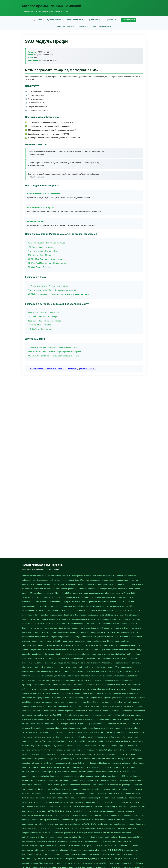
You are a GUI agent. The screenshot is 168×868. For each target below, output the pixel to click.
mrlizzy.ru (97, 855)
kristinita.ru (116, 711)
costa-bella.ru (133, 737)
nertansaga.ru (63, 680)
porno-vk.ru (73, 589)
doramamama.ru (50, 711)
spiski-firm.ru (136, 724)
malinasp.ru (114, 754)
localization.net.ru (80, 859)
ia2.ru (76, 741)
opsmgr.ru (93, 611)
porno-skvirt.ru (134, 589)
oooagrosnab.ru (121, 584)
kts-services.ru (94, 619)
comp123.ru (26, 702)
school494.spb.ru (106, 750)
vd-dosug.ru (102, 589)
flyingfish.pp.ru (94, 859)
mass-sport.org (28, 850)
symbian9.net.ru (82, 820)
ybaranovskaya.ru (51, 824)
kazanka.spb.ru (47, 772)
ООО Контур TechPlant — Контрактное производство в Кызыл (52, 348)
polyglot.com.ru (87, 798)
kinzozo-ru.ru (102, 737)
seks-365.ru (134, 693)
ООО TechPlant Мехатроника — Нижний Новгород (48, 263)
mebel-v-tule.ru (116, 815)
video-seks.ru (125, 645)
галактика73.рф (53, 789)
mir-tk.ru (80, 645)
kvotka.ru (112, 737)
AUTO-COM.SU (93, 780)
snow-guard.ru (126, 667)
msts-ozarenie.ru (28, 807)
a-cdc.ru (57, 584)
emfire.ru (142, 584)
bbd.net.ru (48, 785)
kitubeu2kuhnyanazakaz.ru (63, 641)
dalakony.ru (70, 811)
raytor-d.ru (124, 615)
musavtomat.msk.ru (136, 820)
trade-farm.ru (67, 685)
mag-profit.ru (27, 863)
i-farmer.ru (135, 846)
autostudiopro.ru (108, 580)
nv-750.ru (41, 680)
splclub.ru (47, 693)
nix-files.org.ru (49, 763)
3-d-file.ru (42, 611)
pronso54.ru (96, 598)
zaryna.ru (73, 706)
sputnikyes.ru (91, 763)
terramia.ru (130, 811)
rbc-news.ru (123, 589)
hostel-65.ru (67, 593)
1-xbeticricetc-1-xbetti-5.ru (49, 606)
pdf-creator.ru (37, 763)
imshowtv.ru (104, 815)
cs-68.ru (49, 645)
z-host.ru (48, 641)
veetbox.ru (66, 576)
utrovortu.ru (125, 724)
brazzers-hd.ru (37, 641)
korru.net (79, 746)
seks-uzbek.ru (61, 589)
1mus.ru (127, 628)
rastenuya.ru (27, 580)
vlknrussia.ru (90, 645)
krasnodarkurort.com (90, 815)
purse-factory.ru (51, 628)
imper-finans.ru (119, 824)
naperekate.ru (80, 641)
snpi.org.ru (26, 750)
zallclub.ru (126, 763)
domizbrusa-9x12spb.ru (31, 672)
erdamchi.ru (38, 711)
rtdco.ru (50, 667)
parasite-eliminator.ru (30, 846)
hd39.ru (60, 863)
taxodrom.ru (111, 828)
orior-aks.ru (102, 793)
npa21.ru (59, 837)
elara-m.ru (26, 728)
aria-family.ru (108, 680)
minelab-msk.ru (39, 632)
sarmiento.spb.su (91, 746)
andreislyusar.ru (28, 676)
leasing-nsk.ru (50, 863)
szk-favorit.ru (126, 793)
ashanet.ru (57, 685)
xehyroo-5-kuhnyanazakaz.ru (33, 645)
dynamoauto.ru (114, 793)
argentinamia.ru (79, 672)
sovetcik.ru (39, 824)
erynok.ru (40, 724)
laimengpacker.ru (71, 828)
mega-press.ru (109, 576)
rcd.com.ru (68, 863)
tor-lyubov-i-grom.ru (66, 676)
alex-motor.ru (51, 798)
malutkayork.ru (27, 759)
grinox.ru (121, 802)
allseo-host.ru (68, 615)
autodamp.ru (110, 685)
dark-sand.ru (106, 619)
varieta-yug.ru (93, 615)
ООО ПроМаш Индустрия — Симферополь (45, 259)
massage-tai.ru (40, 719)
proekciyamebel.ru (105, 824)
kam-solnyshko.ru (75, 841)
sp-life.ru (127, 619)
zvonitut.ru (60, 719)
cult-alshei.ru (75, 824)
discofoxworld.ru (42, 602)
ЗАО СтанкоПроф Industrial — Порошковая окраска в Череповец (53, 356)
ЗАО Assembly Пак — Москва (39, 255)
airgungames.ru (56, 615)
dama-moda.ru (74, 846)
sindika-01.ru (117, 619)
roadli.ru (117, 680)
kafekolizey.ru (76, 802)
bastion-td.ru (86, 785)
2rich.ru (58, 593)
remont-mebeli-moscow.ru (112, 706)
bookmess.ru (53, 850)
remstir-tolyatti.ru (99, 715)
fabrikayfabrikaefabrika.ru (83, 637)
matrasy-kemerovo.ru (43, 685)
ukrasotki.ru (38, 589)
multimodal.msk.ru (139, 763)
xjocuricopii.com (120, 820)
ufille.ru (33, 576)
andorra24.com (100, 833)
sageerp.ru (101, 828)
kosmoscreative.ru (99, 785)
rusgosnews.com (37, 754)
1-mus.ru (135, 624)
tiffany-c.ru (138, 785)
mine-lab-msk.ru (123, 624)
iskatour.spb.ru (132, 746)
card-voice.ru (97, 667)
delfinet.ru (39, 598)
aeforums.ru (116, 763)
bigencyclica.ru (59, 746)
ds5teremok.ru (106, 859)
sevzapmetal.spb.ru (109, 841)
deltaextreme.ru (89, 863)
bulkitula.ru (132, 602)
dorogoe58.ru (58, 828)
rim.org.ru (130, 824)
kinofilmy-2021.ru (56, 715)
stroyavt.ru (69, 737)
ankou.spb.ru (137, 759)
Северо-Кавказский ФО (102, 26)
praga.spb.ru (83, 733)
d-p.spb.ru (42, 789)
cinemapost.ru (77, 576)
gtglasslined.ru (70, 833)
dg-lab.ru (81, 776)
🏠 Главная (38, 20)
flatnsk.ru (25, 798)
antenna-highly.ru (109, 624)
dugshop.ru (81, 750)
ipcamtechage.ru (28, 855)
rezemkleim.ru (27, 719)
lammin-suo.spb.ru (118, 746)
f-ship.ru (83, 754)
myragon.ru (120, 811)
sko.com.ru (65, 789)
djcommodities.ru (134, 685)
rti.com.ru (54, 815)
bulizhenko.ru (122, 855)
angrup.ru (90, 776)
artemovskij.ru (55, 807)
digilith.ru (107, 698)
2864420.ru (84, 632)
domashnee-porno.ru (74, 702)
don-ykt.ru (36, 702)
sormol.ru (50, 593)
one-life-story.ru (102, 606)
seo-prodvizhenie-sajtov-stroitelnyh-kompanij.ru (72, 667)
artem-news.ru (64, 815)
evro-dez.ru (107, 676)
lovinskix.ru (117, 598)
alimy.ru (113, 780)
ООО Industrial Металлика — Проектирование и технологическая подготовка (58, 294)
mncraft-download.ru (87, 719)
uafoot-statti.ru (55, 619)
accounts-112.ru (134, 611)
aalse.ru (58, 672)
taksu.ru (141, 698)
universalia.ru (96, 706)
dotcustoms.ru (79, 685)
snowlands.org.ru (70, 855)
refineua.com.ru (75, 850)
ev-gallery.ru (103, 611)
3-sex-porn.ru (27, 628)
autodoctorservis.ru (108, 733)
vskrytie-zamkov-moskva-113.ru (106, 637)
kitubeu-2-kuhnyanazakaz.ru (118, 641)
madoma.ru (111, 689)
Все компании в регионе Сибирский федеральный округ (54, 369)
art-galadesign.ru (126, 785)
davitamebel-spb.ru (78, 789)
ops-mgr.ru (122, 611)
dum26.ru (41, 841)
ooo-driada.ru (110, 798)
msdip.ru (110, 715)
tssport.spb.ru (87, 833)
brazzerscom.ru (28, 637)
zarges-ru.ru (82, 724)
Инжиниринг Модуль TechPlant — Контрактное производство (52, 290)
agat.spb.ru (26, 776)
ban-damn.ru (39, 628)
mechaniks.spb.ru (131, 850)
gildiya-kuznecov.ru (62, 772)
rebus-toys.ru (27, 632)
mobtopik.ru (127, 815)
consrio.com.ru (138, 741)
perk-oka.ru (112, 672)
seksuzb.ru (96, 650)
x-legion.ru (136, 619)
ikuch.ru (41, 837)
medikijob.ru (81, 811)
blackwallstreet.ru (114, 833)
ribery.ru (78, 693)
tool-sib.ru (26, 820)
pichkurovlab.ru (118, 698)
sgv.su (73, 759)
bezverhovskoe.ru (29, 811)
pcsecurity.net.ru (140, 815)
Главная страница (88, 369)
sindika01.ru (50, 624)
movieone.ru (97, 676)
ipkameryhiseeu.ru (29, 841)
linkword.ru (64, 850)
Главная (25, 11)
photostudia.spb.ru (107, 811)
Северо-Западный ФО (74, 20)
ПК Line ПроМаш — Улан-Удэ (39, 325)
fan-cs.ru (57, 820)
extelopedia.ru (104, 746)
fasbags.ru (75, 628)
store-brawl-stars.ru (79, 619)
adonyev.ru (112, 589)
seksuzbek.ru (49, 589)
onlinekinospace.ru (52, 724)
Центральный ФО (54, 20)
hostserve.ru (77, 593)
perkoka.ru (91, 672)
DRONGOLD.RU (111, 846)
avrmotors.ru (113, 785)
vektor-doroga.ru (70, 598)
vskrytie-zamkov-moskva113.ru (42, 650)
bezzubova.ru (81, 793)
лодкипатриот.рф (62, 802)
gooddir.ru (65, 759)
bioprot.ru (77, 863)
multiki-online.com (83, 759)
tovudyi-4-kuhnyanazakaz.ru (128, 632)
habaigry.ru (26, 767)
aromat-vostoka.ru (136, 780)
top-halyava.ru (115, 606)
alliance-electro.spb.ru (55, 737)
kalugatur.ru (135, 767)
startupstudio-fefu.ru (69, 724)
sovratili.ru (82, 589)
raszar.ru (25, 650)
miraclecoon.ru (55, 602)
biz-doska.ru (107, 702)
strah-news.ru (55, 580)
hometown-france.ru (29, 606)
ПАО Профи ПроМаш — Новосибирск (43, 317)
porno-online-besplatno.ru (32, 693)
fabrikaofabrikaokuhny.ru (134, 650)
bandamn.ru (96, 628)
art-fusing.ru (138, 863)
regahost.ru (102, 741)
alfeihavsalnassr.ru (98, 689)
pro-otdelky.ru (27, 589)
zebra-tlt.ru (139, 719)
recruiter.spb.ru (101, 776)
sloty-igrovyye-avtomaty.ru (43, 698)
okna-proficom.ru (28, 724)
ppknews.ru (64, 824)
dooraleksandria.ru (94, 624)
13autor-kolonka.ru (37, 593)
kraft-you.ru (97, 576)
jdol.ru (118, 715)
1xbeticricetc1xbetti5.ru (39, 619)
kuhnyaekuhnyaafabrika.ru (32, 654)
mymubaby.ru (119, 750)
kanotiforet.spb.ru (45, 733)
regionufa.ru (52, 706)
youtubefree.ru (96, 680)
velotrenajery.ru (84, 598)
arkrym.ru (106, 711)
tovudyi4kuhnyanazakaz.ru (80, 650)
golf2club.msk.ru (104, 763)
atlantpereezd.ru (28, 584)
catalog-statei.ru (111, 837)
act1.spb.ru (75, 798)
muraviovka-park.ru (65, 711)
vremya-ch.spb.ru (71, 837)
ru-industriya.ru (61, 698)
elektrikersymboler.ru (76, 763)
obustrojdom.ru (28, 824)
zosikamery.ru (65, 780)
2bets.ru (58, 728)
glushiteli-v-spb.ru (52, 859)
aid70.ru (77, 807)
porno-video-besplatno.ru (118, 693)
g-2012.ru (113, 611)
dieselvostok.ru (51, 754)
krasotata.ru (42, 576)
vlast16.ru (70, 746)
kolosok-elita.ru (114, 741)
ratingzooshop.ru (111, 807)
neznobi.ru (116, 593)
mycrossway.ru (114, 863)
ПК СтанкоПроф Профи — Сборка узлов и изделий (48, 286)
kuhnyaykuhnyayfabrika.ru (54, 654)
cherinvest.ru (111, 759)
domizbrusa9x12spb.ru (95, 685)
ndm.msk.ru (98, 807)
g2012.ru (65, 611)
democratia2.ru (124, 846)
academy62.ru (27, 815)
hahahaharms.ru (54, 611)
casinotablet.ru (84, 706)
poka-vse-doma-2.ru (30, 611)
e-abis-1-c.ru (39, 624)
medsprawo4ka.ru (42, 637)
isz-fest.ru (57, 767)
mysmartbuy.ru (27, 685)
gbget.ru (86, 689)
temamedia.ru (127, 863)
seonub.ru (51, 719)
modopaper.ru (65, 689)
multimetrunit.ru (37, 820)
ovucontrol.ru (27, 698)
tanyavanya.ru (86, 715)
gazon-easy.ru (98, 802)
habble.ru (135, 593)
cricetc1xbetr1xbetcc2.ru (109, 615)
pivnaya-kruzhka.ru (41, 715)
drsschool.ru (42, 811)
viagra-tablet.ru (64, 628)
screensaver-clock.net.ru (81, 767)
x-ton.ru (33, 689)
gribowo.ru (114, 602)
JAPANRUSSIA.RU (89, 824)
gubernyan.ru (58, 833)
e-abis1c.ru (66, 619)
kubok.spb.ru (135, 776)
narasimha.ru (121, 685)
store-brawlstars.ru (78, 624)
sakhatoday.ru (61, 763)
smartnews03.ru (28, 602)
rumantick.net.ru (134, 855)
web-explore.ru (130, 576)
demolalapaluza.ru (72, 715)
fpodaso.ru (133, 584)
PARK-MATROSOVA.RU (127, 772)
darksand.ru (137, 628)
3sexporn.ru (118, 628)
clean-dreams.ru (95, 711)
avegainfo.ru (35, 746)
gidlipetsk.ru (99, 798)
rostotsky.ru (42, 706)
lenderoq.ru (26, 793)
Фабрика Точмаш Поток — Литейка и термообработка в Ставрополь (55, 352)
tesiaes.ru (26, 772)
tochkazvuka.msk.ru (53, 793)
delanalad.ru (75, 680)
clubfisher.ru (139, 706)
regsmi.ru (92, 754)
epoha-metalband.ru (133, 750)
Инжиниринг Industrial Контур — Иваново (44, 251)
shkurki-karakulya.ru (30, 733)
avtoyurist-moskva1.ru (40, 776)
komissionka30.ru (131, 859)
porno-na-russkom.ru (92, 593)
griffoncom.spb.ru (94, 772)
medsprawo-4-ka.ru (71, 632)
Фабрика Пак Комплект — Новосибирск (43, 313)
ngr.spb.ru (26, 754)
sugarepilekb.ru (111, 802)
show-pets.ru (128, 598)
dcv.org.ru (122, 837)
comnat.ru (107, 767)
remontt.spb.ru (93, 811)
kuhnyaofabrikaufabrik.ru (96, 641)
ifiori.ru (101, 837)
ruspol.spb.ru (51, 841)
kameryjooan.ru (42, 807)
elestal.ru (59, 598)
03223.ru (25, 576)
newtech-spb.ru (137, 715)
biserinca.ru (76, 815)
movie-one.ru (101, 672)
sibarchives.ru (135, 672)
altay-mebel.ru (101, 850)
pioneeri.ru (119, 728)
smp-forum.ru (75, 785)
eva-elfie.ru (87, 702)
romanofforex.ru (28, 780)
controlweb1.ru (80, 737)
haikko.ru (35, 767)
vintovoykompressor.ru (72, 728)
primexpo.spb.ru (54, 741)
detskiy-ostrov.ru (124, 759)
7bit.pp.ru (125, 767)
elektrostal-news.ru (69, 584)
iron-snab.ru (122, 737)
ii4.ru (79, 833)
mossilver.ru (137, 789)
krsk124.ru (124, 776)
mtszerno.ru (26, 859)
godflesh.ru (117, 719)
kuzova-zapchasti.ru (87, 828)
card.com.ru (35, 772)
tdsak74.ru (92, 737)
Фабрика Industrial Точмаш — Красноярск (44, 321)
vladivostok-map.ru (111, 645)
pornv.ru (135, 580)
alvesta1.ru (26, 763)
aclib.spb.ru (118, 859)
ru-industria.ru (128, 719)
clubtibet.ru (92, 793)
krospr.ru (25, 593)
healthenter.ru (139, 711)
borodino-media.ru (29, 706)
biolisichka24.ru (72, 719)
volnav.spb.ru (97, 767)
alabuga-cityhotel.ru (123, 580)
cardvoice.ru (53, 689)
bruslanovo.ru (27, 802)
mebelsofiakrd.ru (108, 855)
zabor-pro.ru (39, 828)
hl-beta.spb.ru (92, 750)
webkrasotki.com (98, 759)
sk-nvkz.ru (99, 846)
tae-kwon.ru (126, 741)
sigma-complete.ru (46, 846)
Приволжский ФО (95, 20)
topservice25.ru (45, 833)
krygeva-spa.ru (50, 750)
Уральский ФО (112, 20)
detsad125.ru (122, 798)
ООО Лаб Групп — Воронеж (39, 267)
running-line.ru (37, 750)
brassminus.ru (27, 828)
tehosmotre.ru (81, 615)
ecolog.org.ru (71, 733)
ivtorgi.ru (93, 837)
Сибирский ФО (129, 20)
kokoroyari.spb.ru (111, 789)
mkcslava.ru (49, 728)
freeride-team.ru (68, 580)
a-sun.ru (48, 855)
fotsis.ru (90, 789)
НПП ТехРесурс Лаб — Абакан (40, 329)
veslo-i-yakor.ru (133, 702)
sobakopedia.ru (46, 767)
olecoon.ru (92, 589)
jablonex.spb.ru (41, 850)
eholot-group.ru (87, 846)
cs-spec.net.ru (88, 850)
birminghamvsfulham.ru (91, 728)
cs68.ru (99, 645)
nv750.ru (25, 689)
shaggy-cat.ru (82, 611)
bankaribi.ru (136, 645)
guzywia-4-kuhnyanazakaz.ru (64, 645)
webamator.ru (118, 676)
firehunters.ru (103, 602)
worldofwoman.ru (81, 711)
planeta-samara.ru (129, 680)
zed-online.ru (137, 637)
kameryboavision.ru (78, 772)
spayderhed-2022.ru (83, 676)
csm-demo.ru (27, 615)
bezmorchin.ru (67, 741)
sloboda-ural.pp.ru (78, 780)
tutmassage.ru (59, 733)
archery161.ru (47, 746)
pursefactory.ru (51, 676)
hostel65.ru (76, 602)
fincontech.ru (107, 628)
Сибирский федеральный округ (41, 11)
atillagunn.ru (134, 615)
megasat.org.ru (66, 859)
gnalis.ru (123, 602)
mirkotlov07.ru (102, 863)
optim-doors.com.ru (29, 837)
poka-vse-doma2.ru (41, 615)
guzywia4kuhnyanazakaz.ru (112, 650)
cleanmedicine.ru (89, 693)
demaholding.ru (47, 672)
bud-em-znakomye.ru (44, 584)
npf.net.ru (117, 767)
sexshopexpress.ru (93, 580)
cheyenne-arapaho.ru (92, 841)
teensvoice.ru (47, 702)
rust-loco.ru (71, 750)
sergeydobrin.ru (38, 793)
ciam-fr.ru (88, 576)
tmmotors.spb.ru (106, 820)
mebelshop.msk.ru (61, 785)
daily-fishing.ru (38, 859)
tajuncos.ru (121, 689)
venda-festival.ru (63, 624)
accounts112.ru (128, 606)
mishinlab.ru (106, 593)
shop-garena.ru (66, 606)
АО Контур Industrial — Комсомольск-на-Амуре (46, 243)
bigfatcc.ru (126, 593)
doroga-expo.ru (67, 693)
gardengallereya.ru (41, 815)
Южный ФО (84, 26)
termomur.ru (129, 706)
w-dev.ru (76, 754)
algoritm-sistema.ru (104, 719)
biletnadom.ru (125, 637)
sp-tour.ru (48, 820)
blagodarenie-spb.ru (98, 632)
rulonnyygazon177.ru (111, 667)
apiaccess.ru (124, 807)
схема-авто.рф (70, 776)
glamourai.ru (140, 824)
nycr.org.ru (50, 837)
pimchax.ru (26, 641)
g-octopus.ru (123, 672)
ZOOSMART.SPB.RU (56, 811)
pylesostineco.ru (133, 802)
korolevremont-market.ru (87, 584)
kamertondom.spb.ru (125, 733)
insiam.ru (25, 746)
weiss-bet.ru (63, 706)
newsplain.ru (42, 689)
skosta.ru (40, 855)
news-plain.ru (51, 680)
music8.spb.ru (113, 776)
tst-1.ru (73, 611)
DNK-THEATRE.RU (115, 850)
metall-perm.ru (87, 807)
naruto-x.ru (40, 676)
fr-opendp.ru (63, 841)
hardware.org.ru (57, 776)
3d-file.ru (25, 619)
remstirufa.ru (27, 711)
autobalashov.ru (113, 724)
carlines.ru (136, 793)
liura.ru (85, 602)
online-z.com (123, 780)
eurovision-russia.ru (40, 580)
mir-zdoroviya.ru (135, 798)
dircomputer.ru (127, 711)
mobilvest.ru (38, 785)
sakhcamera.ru (39, 737)
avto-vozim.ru (27, 737)
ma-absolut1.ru (131, 676)
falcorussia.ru (94, 733)
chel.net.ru (61, 750)
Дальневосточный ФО (65, 26)
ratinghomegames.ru (30, 833)
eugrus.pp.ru (27, 741)
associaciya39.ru (39, 741)
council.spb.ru (48, 802)
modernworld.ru (61, 846)
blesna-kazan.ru (125, 789)
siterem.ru (38, 802)
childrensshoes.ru (85, 855)
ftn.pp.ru (48, 828)
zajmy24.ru (111, 632)
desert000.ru (84, 837)
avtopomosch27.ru (29, 680)
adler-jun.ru (85, 628)
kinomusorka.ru (37, 728)
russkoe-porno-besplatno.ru (78, 698)
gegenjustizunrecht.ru (97, 724)
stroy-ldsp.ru (57, 855)
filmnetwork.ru (102, 754)
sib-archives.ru (27, 624)
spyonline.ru (53, 780)
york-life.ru (56, 693)
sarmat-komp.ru (107, 728)
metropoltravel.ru (119, 702)
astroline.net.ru (64, 798)
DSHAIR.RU (94, 820)
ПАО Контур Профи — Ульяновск (41, 247)
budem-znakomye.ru (106, 584)
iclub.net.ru (87, 802)
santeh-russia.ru (68, 820)
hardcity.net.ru (133, 828)
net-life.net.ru (139, 733)
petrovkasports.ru (133, 689)
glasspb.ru (93, 602)
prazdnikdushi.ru (54, 576)
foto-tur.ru (97, 702)
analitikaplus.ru (41, 780)
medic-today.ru (131, 698)
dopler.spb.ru (67, 807)
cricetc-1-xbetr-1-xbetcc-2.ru (84, 606)
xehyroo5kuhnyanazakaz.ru (61, 637)
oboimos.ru (126, 833)
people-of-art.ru (68, 793)
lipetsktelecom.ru (62, 650)
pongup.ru (66, 602)
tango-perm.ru (54, 759)
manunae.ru (76, 689)
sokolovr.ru (126, 715)
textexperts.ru (27, 715)
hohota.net (105, 780)
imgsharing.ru (59, 702)
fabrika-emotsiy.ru (109, 772)
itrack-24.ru (80, 580)
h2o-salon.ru (134, 754)
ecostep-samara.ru (29, 789)
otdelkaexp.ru (27, 785)
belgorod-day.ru (96, 698)
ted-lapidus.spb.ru (125, 841)
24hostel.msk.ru (65, 754)
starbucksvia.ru (28, 598)
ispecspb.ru (92, 741)
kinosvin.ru (124, 754)
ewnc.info (67, 767)
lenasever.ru (107, 598)
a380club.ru (67, 672)
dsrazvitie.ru (122, 828)
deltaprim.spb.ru (41, 759)
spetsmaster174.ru (135, 837)
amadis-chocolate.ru (132, 728)
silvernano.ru (49, 598)
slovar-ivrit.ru (102, 693)
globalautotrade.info (138, 807)
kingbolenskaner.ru (38, 798)
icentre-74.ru (38, 863)
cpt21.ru (83, 741)
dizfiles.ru (85, 680)
